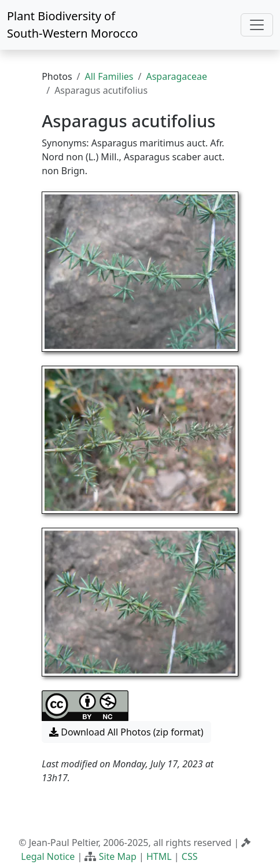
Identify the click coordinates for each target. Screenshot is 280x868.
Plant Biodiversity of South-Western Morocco (72, 25)
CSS (190, 856)
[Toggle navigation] (257, 25)
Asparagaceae (176, 76)
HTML (159, 856)
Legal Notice (48, 856)
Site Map (118, 856)
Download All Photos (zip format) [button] (126, 732)
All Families (109, 76)
